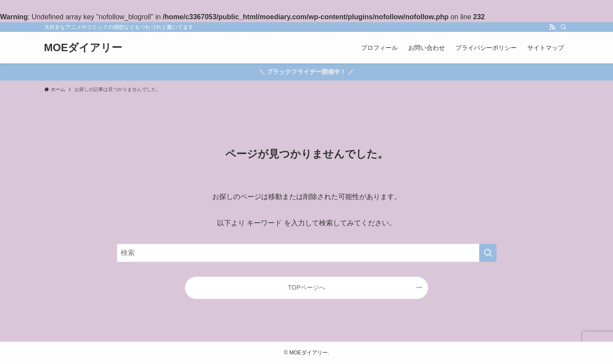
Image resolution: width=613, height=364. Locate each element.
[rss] (552, 27)
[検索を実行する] (488, 253)
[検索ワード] (307, 253)
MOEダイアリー (83, 48)
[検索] (564, 27)
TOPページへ (306, 287)
